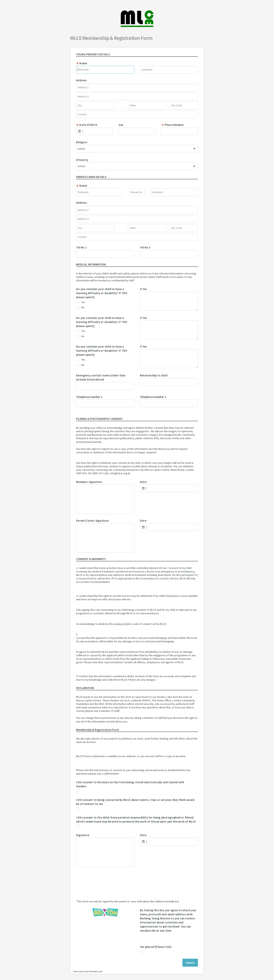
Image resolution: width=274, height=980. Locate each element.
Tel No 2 (145, 247)
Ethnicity (82, 160)
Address (81, 80)
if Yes (143, 289)
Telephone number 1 (89, 397)
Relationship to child (154, 375)
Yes (81, 302)
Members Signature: (89, 482)
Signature (83, 835)
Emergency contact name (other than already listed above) (101, 377)
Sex (121, 125)
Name (82, 63)
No (80, 307)
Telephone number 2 (153, 397)
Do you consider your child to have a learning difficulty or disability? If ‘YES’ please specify (102, 293)
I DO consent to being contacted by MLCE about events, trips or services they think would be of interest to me (135, 802)
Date (143, 482)
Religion (82, 142)
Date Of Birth (87, 125)
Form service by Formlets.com (88, 971)
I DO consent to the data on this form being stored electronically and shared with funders (130, 784)
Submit (190, 963)
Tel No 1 (81, 247)
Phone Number (173, 125)
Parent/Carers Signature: (93, 521)
